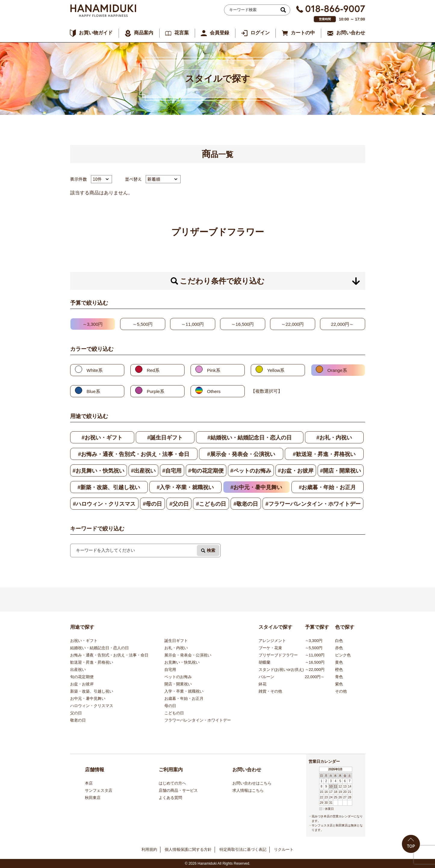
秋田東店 (93, 798)
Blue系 (93, 391)
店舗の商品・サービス (178, 790)
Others (214, 391)
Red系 (153, 370)
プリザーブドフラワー (278, 655)
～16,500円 (243, 324)
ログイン (260, 33)
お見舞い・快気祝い (182, 662)
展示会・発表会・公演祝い (188, 655)
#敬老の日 (246, 504)
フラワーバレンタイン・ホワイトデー (198, 720)
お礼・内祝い (176, 648)
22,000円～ (343, 324)
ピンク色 (343, 655)
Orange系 (337, 370)
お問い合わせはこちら (252, 783)
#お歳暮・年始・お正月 (327, 487)
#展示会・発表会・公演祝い (241, 454)
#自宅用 (172, 471)
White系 (95, 370)
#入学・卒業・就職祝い (185, 487)
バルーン (266, 677)
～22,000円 (293, 324)
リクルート (284, 849)
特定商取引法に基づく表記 (243, 849)
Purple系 (156, 391)
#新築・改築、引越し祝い (109, 487)
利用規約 (149, 849)
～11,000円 (193, 324)
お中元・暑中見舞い (88, 698)
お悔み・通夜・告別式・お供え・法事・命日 (109, 655)
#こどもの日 (211, 504)
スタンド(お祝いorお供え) (281, 670)
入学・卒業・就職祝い (184, 691)
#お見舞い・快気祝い (98, 471)
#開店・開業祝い (340, 471)
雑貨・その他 (270, 691)
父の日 (76, 713)
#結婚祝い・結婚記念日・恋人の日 (250, 438)
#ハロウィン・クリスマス (104, 504)
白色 (339, 641)
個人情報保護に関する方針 (188, 849)
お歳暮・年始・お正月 (184, 698)
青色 (339, 677)
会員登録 (219, 33)
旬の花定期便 (82, 677)
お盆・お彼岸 (82, 684)
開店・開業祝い (178, 684)
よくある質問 (170, 798)
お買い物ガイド (96, 33)
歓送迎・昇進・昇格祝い (92, 662)
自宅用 (170, 670)
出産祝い (78, 670)
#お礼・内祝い (334, 438)
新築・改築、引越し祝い (92, 691)
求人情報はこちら (248, 790)
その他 (341, 691)
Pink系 (214, 370)
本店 (89, 783)
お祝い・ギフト (84, 641)
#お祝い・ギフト (102, 438)
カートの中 (303, 33)
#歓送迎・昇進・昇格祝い (324, 454)
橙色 (339, 670)
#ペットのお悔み (251, 471)
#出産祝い (143, 471)
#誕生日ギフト (165, 438)
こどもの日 (174, 713)
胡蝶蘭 (264, 662)
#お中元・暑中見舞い (256, 487)
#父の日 (179, 504)
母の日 (170, 706)
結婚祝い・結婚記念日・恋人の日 (99, 648)
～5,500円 (143, 324)
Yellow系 (276, 370)
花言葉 (182, 33)
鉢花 (263, 684)
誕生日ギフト (176, 641)
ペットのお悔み (178, 677)
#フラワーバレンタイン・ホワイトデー (313, 504)
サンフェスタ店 (99, 790)
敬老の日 (78, 720)
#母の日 (152, 504)
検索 (211, 550)
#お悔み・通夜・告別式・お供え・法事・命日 (134, 454)
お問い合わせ (351, 33)
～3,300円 (93, 324)
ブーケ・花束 (270, 648)
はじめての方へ (172, 783)
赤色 (339, 648)
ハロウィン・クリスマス (92, 706)
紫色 (339, 684)
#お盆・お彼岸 (296, 471)
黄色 (339, 662)
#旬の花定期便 (206, 471)
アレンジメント (272, 641)
